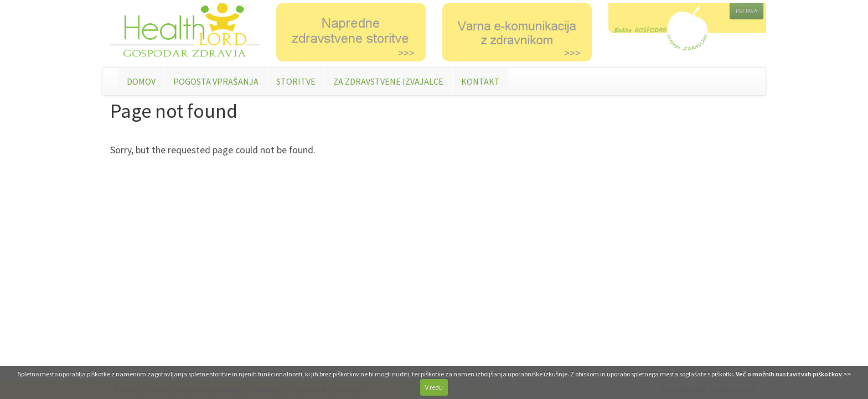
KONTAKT (480, 81)
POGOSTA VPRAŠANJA (216, 81)
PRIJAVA (746, 11)
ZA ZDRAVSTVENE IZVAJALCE (388, 81)
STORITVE (296, 81)
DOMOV (141, 81)
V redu (434, 387)
